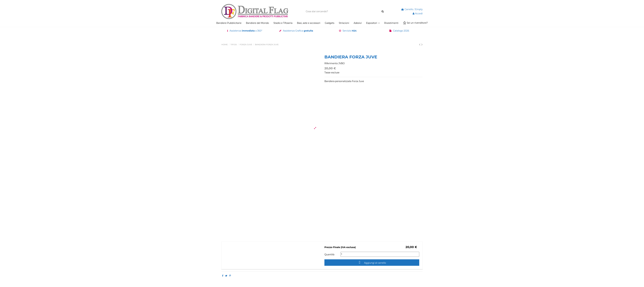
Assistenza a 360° (246, 31)
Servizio (350, 31)
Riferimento (331, 63)
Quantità (329, 255)
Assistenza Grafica (298, 31)
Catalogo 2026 (401, 31)
